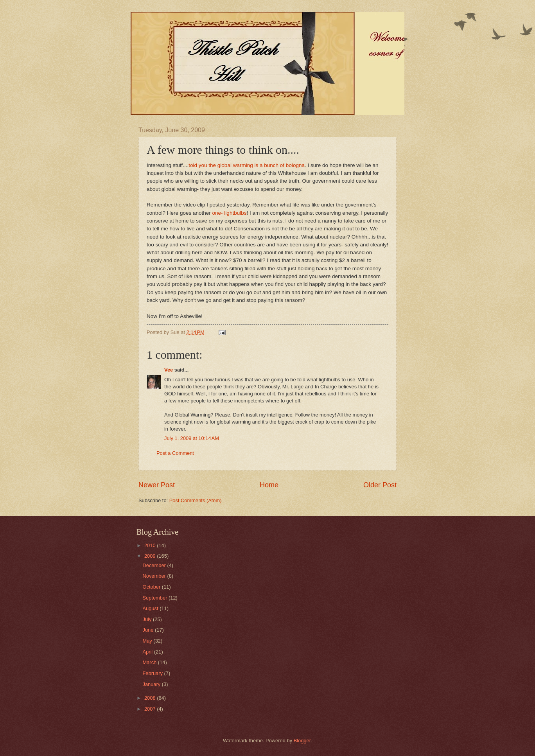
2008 (151, 698)
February (153, 673)
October (152, 587)
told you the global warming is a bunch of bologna (247, 165)
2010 (151, 545)
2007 (151, 709)
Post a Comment (175, 453)
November (155, 576)
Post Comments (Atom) (196, 500)
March (150, 662)
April (148, 652)
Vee (169, 370)
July (147, 619)
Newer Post (157, 485)
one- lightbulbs (230, 213)
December (155, 565)
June (149, 630)
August (151, 608)
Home (269, 485)
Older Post (380, 485)
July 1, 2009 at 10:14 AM (192, 438)
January (152, 684)
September (155, 598)
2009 (151, 556)
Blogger (302, 741)
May (148, 641)
